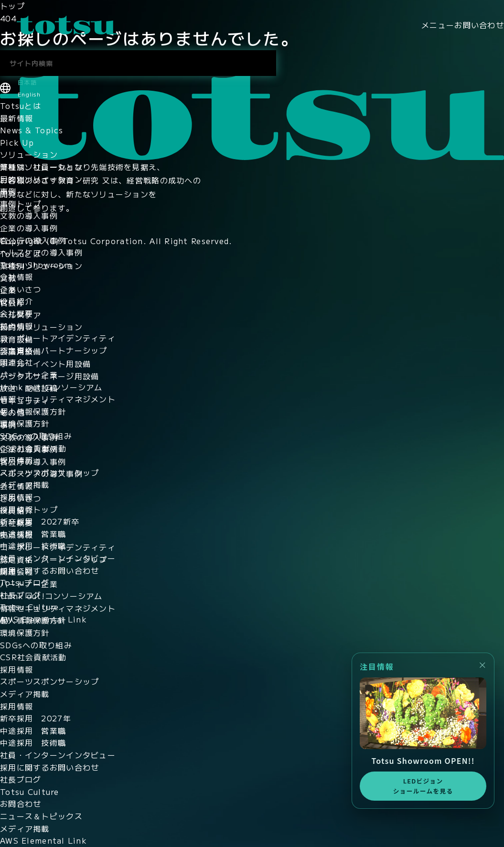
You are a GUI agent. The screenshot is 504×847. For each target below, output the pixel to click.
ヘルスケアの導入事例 (41, 252)
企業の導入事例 (29, 228)
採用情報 (16, 460)
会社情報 (16, 277)
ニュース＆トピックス (41, 816)
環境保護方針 (25, 423)
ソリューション (29, 154)
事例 (8, 191)
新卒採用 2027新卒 (40, 521)
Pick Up (17, 142)
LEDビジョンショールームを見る (423, 786)
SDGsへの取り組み (36, 436)
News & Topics (32, 130)
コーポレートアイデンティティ (58, 338)
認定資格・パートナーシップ (54, 350)
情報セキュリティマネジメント (58, 399)
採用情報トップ (29, 509)
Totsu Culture (30, 607)
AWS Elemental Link (43, 619)
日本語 (27, 82)
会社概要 (16, 313)
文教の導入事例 (29, 215)
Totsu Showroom (36, 265)
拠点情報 (16, 326)
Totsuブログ (25, 582)
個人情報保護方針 (33, 411)
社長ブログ (21, 595)
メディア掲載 (25, 484)
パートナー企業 (29, 375)
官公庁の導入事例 (33, 240)
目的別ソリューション (41, 179)
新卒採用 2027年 (36, 718)
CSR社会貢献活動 (33, 448)
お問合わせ (21, 804)
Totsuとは (21, 106)
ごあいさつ (21, 289)
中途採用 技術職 (33, 546)
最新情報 (16, 118)
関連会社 (16, 362)
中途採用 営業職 (33, 534)
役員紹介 (16, 301)
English (29, 94)
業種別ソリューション (41, 167)
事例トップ (21, 204)
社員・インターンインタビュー (58, 558)
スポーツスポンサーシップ (49, 472)
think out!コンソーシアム (51, 387)
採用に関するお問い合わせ (49, 570)
